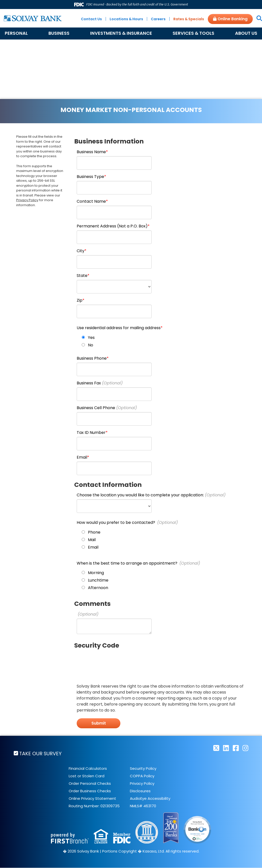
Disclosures (140, 791)
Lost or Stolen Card (87, 776)
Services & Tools (193, 33)
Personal (16, 33)
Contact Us (91, 19)
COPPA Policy (142, 776)
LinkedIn (226, 748)
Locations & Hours (126, 19)
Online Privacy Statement (92, 798)
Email (82, 457)
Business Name (91, 152)
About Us (246, 33)
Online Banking (230, 19)
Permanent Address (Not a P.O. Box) (112, 226)
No (91, 345)
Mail (92, 540)
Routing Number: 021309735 (94, 806)
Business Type (90, 177)
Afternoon (98, 588)
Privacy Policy (27, 200)
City (81, 251)
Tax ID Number (91, 433)
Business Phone (92, 358)
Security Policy (143, 768)
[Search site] (257, 19)
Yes (91, 338)
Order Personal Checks (90, 783)
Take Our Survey (41, 754)
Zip (80, 300)
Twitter (216, 748)
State (82, 276)
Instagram (246, 748)
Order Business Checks (90, 791)
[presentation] (115, 663)
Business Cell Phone (96, 408)
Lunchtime (98, 580)
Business (59, 33)
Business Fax (89, 383)
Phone (94, 532)
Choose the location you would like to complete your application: (140, 495)
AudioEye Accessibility (150, 798)
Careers (158, 19)
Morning (96, 573)
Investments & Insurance (121, 33)
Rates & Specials (189, 19)
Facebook (236, 748)
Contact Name (91, 201)
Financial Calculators (88, 768)
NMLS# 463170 (143, 806)
